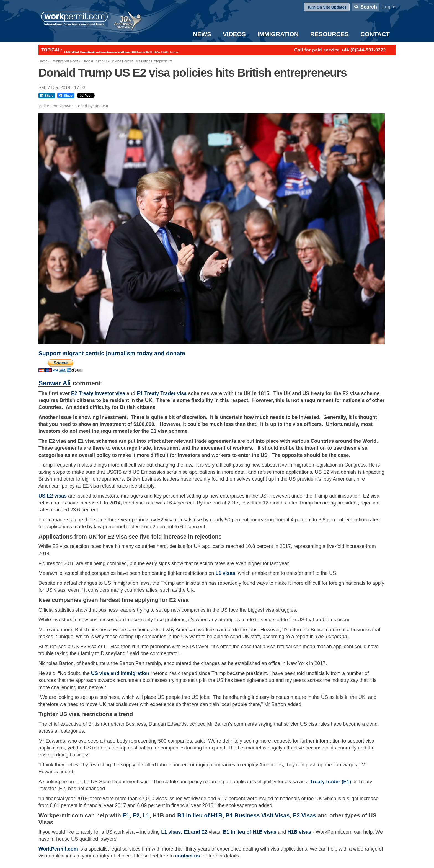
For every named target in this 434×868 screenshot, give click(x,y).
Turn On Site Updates (327, 7)
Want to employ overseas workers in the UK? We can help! (122, 53)
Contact (375, 34)
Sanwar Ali (55, 383)
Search (369, 7)
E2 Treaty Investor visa (99, 393)
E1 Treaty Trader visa (162, 393)
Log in (389, 7)
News (202, 34)
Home (43, 61)
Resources (330, 34)
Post (86, 96)
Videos (234, 34)
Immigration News (65, 61)
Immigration (278, 34)
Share (47, 96)
